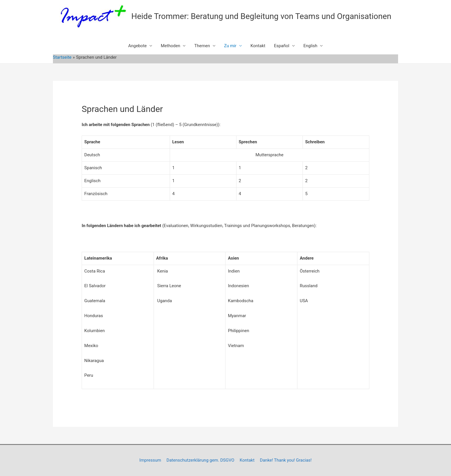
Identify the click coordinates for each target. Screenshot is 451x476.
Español (281, 46)
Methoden (170, 46)
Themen (202, 46)
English (310, 46)
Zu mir (230, 46)
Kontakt (258, 46)
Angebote (137, 46)
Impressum (150, 460)
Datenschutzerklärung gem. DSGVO (200, 460)
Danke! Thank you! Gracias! (286, 460)
